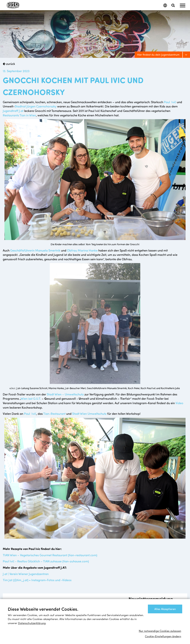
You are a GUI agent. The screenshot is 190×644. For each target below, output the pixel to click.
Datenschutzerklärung (32, 623)
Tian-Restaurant (54, 413)
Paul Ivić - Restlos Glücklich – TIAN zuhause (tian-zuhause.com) (46, 561)
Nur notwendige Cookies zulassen (160, 631)
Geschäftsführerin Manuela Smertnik (35, 250)
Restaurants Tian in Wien (19, 115)
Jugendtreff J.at (13, 111)
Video (179, 403)
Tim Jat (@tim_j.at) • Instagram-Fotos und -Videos (37, 580)
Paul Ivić (170, 102)
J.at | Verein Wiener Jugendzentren (26, 574)
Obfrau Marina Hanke (82, 250)
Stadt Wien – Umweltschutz (66, 394)
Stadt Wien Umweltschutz (89, 413)
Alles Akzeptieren (165, 609)
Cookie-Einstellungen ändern (163, 636)
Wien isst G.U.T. (31, 398)
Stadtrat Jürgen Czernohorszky (36, 106)
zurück (10, 64)
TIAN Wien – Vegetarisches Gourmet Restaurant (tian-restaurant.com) (50, 555)
